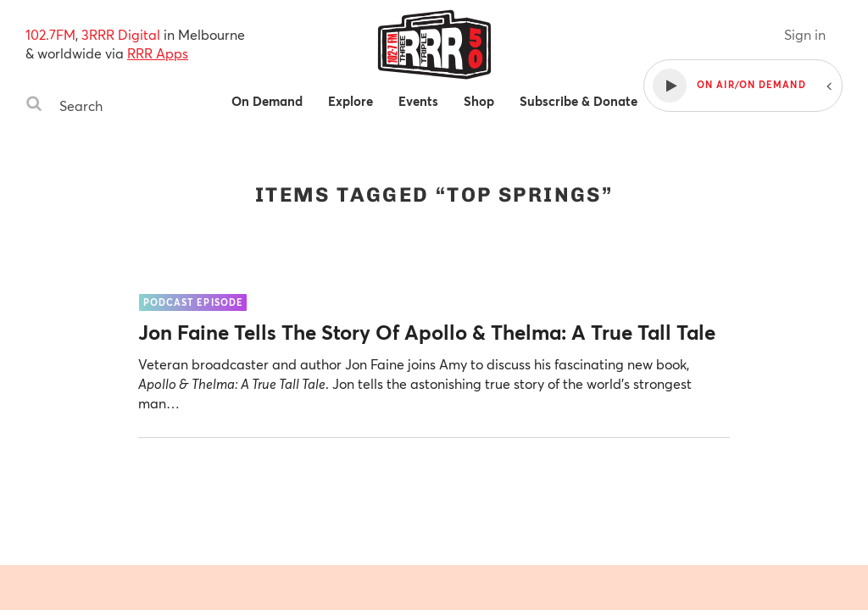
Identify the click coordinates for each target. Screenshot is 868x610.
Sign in (805, 34)
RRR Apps (158, 53)
